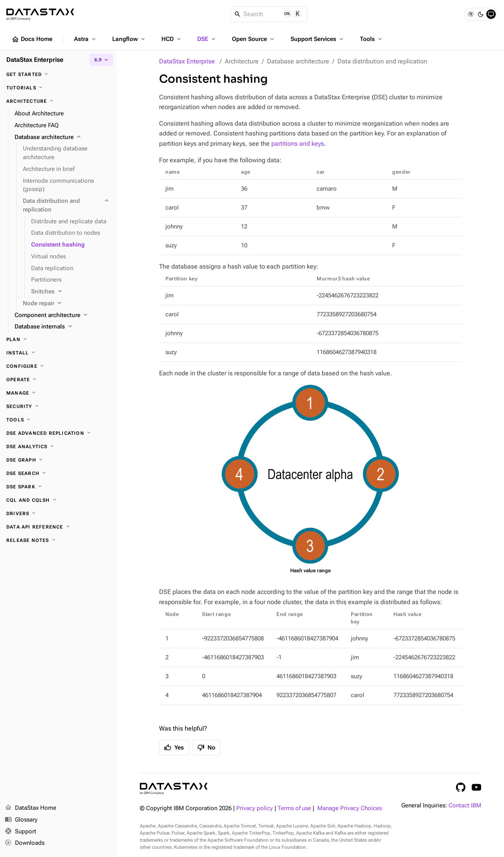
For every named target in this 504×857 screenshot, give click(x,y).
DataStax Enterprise (187, 61)
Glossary (21, 820)
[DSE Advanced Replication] (58, 433)
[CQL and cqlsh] (58, 500)
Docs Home (32, 39)
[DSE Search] (58, 473)
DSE (207, 39)
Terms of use (294, 808)
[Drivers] (58, 514)
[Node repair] (67, 304)
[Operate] (58, 380)
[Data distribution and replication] (67, 206)
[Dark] (481, 14)
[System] (491, 14)
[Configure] (58, 366)
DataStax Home (31, 808)
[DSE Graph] (58, 460)
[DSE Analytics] (58, 447)
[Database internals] (62, 327)
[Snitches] (71, 292)
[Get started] (58, 74)
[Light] (471, 14)
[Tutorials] (58, 88)
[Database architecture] (62, 137)
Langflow (129, 39)
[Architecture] (58, 101)
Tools (372, 39)
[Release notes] (58, 540)
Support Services (318, 39)
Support (20, 832)
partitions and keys (298, 144)
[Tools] (58, 420)
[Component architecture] (62, 315)
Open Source (254, 39)
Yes (174, 748)
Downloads (25, 843)
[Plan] (58, 339)
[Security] (58, 406)
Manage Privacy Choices (350, 808)
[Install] (58, 353)
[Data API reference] (58, 527)
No (206, 748)
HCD (172, 39)
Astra (86, 39)
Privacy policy (255, 808)
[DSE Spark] (58, 487)
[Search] (269, 14)
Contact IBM (465, 806)
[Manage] (58, 393)
